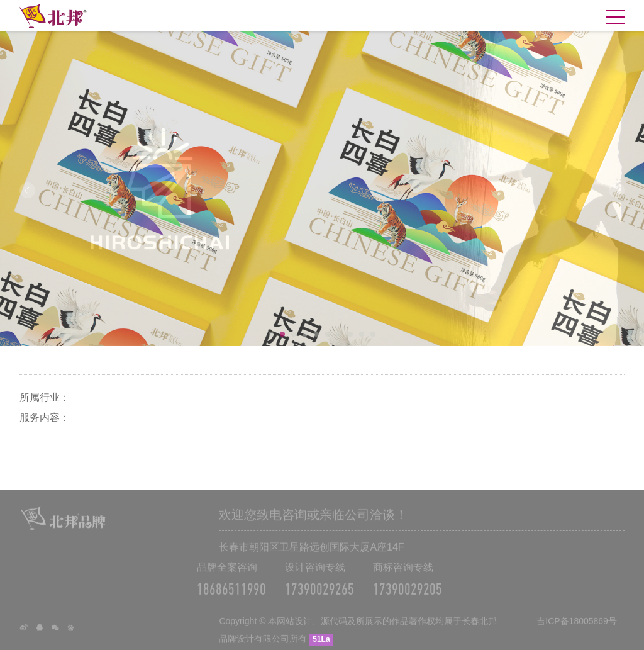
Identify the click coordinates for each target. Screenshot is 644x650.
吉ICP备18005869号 (577, 626)
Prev (27, 190)
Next (617, 190)
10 (373, 334)
